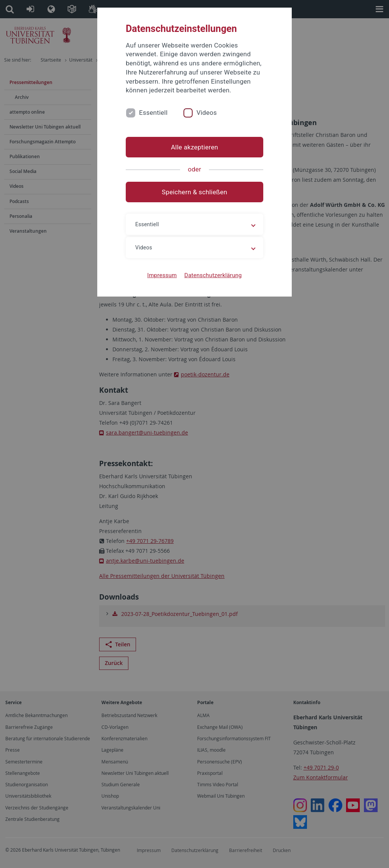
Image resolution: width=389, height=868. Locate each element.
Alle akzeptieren (194, 147)
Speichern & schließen (194, 192)
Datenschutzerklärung (213, 275)
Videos (207, 113)
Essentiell (153, 113)
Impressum (162, 275)
